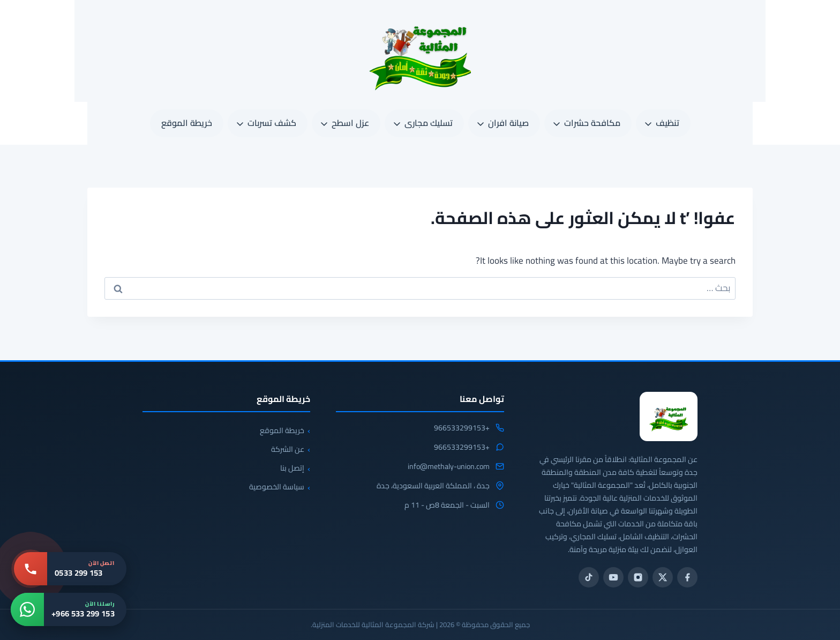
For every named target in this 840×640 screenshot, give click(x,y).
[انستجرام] (638, 577)
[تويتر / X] (663, 577)
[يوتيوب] (613, 577)
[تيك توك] (589, 577)
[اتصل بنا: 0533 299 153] (70, 569)
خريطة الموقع (187, 123)
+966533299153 (462, 428)
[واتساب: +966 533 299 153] (69, 609)
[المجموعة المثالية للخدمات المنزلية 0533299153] (669, 416)
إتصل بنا (292, 468)
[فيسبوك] (687, 577)
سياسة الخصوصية (277, 487)
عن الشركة (288, 449)
